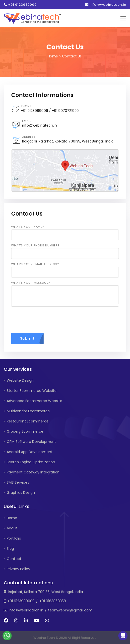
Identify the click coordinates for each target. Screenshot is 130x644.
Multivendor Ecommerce (28, 411)
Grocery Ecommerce (25, 431)
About (12, 528)
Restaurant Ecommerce (28, 421)
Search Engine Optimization (31, 462)
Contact (14, 559)
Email (27, 121)
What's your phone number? (35, 245)
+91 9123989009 (20, 5)
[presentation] (49, 320)
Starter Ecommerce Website (32, 391)
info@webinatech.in (106, 5)
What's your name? (28, 227)
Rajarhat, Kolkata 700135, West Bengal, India (45, 592)
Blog (10, 549)
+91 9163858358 (53, 601)
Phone (26, 106)
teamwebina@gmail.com (70, 610)
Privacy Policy (18, 569)
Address (29, 137)
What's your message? (31, 283)
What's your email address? (35, 264)
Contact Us (72, 56)
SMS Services (18, 482)
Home (53, 56)
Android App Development (30, 452)
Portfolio (14, 538)
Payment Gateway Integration (33, 472)
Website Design (20, 380)
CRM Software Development (31, 442)
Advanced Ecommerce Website (34, 401)
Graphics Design (21, 493)
